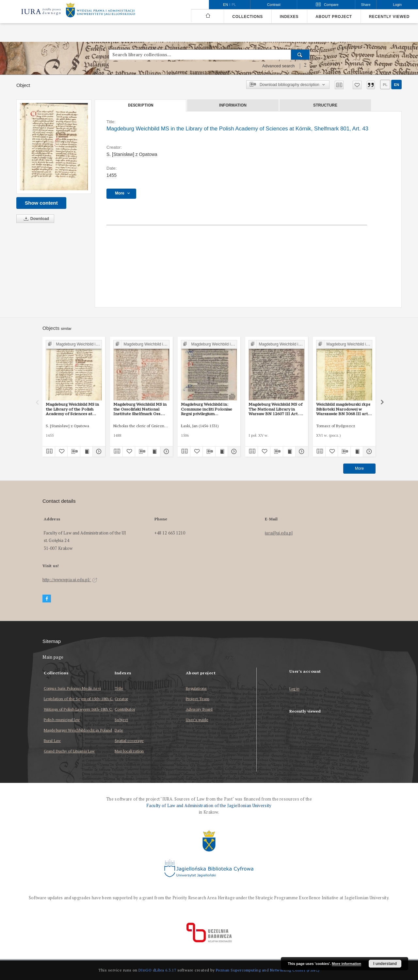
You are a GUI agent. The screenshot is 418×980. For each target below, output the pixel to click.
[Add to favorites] (357, 85)
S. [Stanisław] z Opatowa (132, 154)
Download (35, 219)
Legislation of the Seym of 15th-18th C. (79, 699)
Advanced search (279, 66)
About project (334, 17)
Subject (121, 720)
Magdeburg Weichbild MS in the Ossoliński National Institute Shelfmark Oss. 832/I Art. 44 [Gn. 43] (140, 409)
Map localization (129, 751)
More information (346, 964)
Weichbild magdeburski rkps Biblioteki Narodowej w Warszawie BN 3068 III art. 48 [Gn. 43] (343, 409)
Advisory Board (199, 709)
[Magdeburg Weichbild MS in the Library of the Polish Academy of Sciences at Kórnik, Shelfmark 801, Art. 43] (54, 147)
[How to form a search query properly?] (305, 66)
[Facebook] (47, 599)
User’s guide (197, 720)
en (396, 85)
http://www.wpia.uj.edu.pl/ (70, 580)
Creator (121, 699)
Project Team (198, 699)
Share (366, 5)
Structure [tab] (325, 105)
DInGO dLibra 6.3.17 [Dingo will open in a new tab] (157, 970)
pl (385, 85)
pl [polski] (234, 5)
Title (119, 688)
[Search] (300, 55)
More (359, 468)
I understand (385, 964)
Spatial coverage (129, 741)
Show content (41, 203)
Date (119, 730)
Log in (295, 689)
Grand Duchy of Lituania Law (69, 751)
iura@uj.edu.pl (279, 533)
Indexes (289, 17)
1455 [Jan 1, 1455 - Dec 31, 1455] (112, 175)
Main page (53, 657)
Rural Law (52, 741)
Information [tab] (233, 105)
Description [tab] (141, 105)
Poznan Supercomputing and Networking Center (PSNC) (268, 970)
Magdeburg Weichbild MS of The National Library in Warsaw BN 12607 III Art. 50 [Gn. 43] (276, 409)
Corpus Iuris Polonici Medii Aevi (72, 688)
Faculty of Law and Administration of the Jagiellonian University (209, 806)
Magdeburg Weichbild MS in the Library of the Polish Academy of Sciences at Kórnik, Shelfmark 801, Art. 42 (72, 409)
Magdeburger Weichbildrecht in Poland (78, 730)
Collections (247, 17)
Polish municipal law (62, 720)
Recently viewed (389, 17)
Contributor (125, 709)
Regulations (196, 688)
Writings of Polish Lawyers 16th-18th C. (78, 709)
